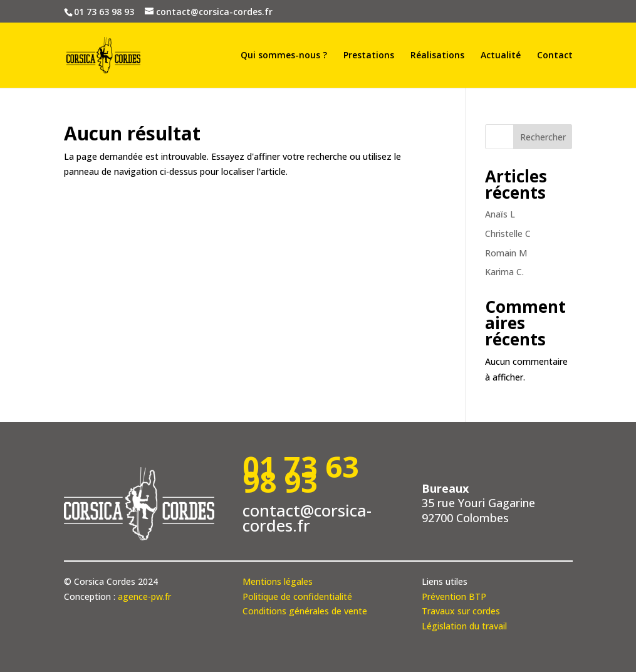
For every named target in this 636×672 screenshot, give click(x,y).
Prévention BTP (454, 596)
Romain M (506, 253)
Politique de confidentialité (297, 596)
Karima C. (504, 272)
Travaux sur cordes (461, 611)
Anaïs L (500, 214)
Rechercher (543, 137)
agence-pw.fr (144, 596)
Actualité (501, 56)
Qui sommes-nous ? (284, 56)
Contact (555, 56)
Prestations (369, 56)
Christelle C (508, 234)
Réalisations (437, 56)
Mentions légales (278, 581)
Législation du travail (464, 626)
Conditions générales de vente (305, 611)
